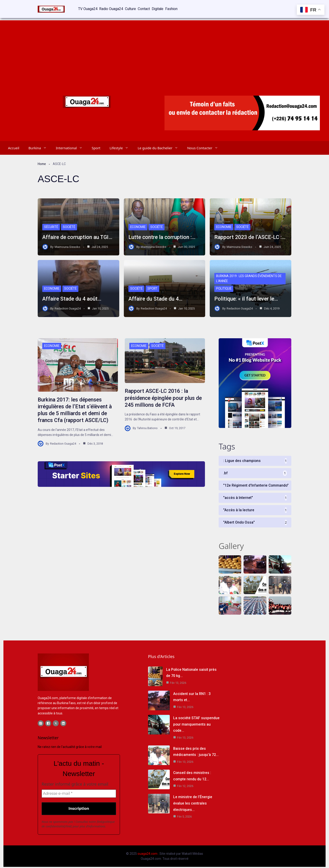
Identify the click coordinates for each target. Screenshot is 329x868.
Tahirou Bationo (147, 427)
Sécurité (51, 225)
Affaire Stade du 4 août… (73, 297)
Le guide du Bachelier (160, 146)
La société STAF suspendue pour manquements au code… (196, 725)
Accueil (14, 146)
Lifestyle (121, 146)
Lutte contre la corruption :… (163, 235)
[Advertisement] (164, 50)
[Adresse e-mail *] (79, 795)
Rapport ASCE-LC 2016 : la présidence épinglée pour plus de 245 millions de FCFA (161, 397)
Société (70, 225)
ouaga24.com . (148, 855)
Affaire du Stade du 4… (157, 297)
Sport (96, 146)
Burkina (40, 146)
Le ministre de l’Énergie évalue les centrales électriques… (193, 804)
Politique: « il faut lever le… (247, 297)
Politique (224, 286)
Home (42, 162)
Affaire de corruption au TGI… (78, 235)
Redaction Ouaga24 (68, 306)
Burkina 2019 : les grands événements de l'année (250, 276)
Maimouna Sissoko (67, 245)
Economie (138, 225)
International (71, 146)
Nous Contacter (205, 146)
